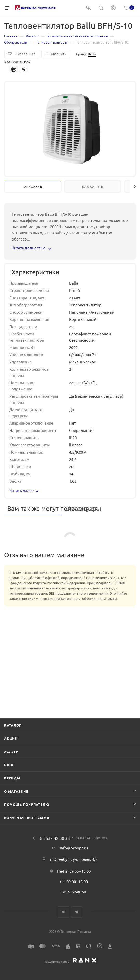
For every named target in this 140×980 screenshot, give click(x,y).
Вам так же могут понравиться (34, 508)
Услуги (12, 752)
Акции (11, 738)
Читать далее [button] (24, 490)
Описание (33, 186)
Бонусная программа (27, 818)
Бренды (12, 778)
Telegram (77, 912)
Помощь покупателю (27, 804)
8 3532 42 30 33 (55, 838)
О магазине (16, 791)
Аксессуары (84, 508)
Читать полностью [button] (31, 248)
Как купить (93, 186)
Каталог (13, 725)
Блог (9, 765)
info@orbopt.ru (74, 848)
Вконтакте (64, 912)
